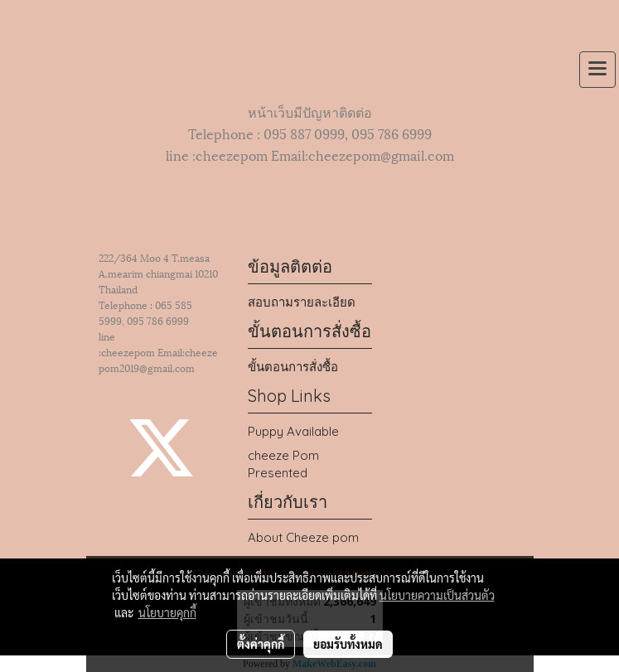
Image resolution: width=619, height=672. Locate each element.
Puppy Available (293, 431)
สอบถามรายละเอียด (302, 302)
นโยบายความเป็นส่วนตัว (437, 595)
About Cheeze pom (303, 537)
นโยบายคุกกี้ (167, 612)
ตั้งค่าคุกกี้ (261, 644)
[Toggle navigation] (597, 70)
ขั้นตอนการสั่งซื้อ (293, 367)
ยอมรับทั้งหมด (348, 644)
